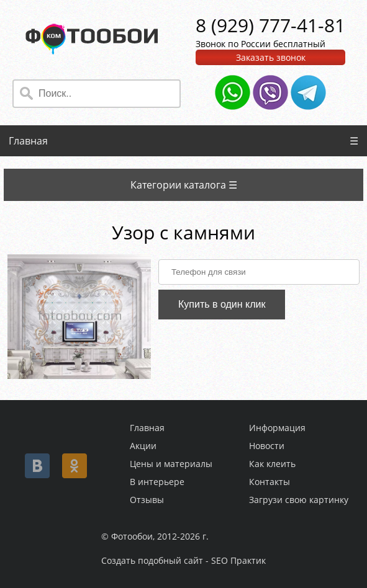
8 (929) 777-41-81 (270, 25)
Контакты (270, 482)
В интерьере (157, 482)
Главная (28, 141)
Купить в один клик (222, 304)
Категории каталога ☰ (184, 185)
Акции (143, 446)
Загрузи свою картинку (299, 500)
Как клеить (272, 464)
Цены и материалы (171, 464)
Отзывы (147, 500)
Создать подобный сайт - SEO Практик (183, 560)
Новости (267, 446)
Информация (277, 428)
